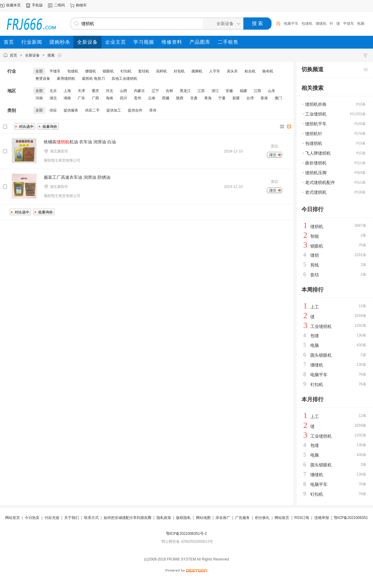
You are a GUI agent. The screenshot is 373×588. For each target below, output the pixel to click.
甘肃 (194, 98)
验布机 (268, 71)
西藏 (166, 98)
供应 (53, 110)
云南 (152, 98)
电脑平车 (291, 24)
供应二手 (92, 110)
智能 (315, 236)
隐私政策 (164, 518)
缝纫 (315, 255)
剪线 (315, 265)
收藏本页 (13, 5)
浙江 (215, 91)
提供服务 (71, 110)
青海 (208, 98)
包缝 (315, 336)
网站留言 (282, 518)
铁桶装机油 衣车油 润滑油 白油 (80, 142)
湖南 (67, 98)
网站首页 (13, 518)
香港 (264, 98)
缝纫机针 (314, 134)
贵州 (138, 98)
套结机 (144, 71)
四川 (124, 98)
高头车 (232, 71)
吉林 (169, 91)
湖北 (53, 98)
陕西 (180, 98)
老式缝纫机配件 (320, 182)
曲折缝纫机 (316, 163)
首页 (13, 55)
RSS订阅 (302, 518)
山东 (271, 91)
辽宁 (155, 91)
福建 (243, 91)
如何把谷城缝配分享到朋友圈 (127, 518)
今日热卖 (32, 518)
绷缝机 (321, 24)
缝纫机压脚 (316, 173)
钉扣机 (126, 71)
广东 (81, 98)
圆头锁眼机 (321, 355)
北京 (53, 91)
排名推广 (223, 518)
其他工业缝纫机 (124, 79)
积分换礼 (262, 518)
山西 (124, 91)
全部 (39, 71)
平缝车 (349, 24)
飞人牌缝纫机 (318, 153)
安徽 (229, 91)
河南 (39, 98)
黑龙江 (185, 91)
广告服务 (242, 518)
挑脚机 (197, 71)
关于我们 (72, 518)
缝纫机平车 (316, 124)
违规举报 (322, 518)
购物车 (81, 5)
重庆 (95, 91)
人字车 (215, 71)
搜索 (51, 55)
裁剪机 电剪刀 (93, 79)
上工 (315, 307)
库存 (153, 110)
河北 (109, 91)
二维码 (59, 5)
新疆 (236, 98)
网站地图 (203, 518)
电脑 (361, 24)
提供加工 (114, 110)
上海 (67, 91)
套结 (315, 275)
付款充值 (52, 518)
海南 (109, 98)
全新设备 (32, 55)
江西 (257, 91)
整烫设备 (43, 79)
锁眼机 (108, 71)
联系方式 (91, 518)
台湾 (250, 98)
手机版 (37, 5)
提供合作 (135, 110)
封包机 (179, 71)
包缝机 (307, 24)
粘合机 (250, 71)
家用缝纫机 (66, 79)
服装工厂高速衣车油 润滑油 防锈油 (77, 177)
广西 (95, 98)
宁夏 (222, 98)
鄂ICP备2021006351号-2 (186, 534)
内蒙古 (139, 91)
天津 (81, 91)
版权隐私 (183, 518)
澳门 (278, 98)
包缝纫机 (314, 143)
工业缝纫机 (316, 114)
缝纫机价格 (316, 104)
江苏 (201, 91)
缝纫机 (317, 226)
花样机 (161, 71)
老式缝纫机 (316, 192)
